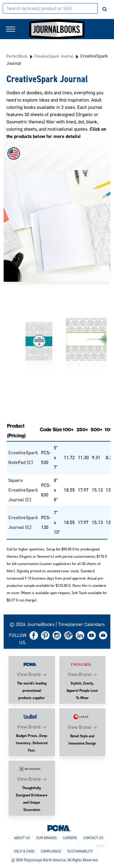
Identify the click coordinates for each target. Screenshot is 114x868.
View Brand (29, 674)
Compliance (51, 851)
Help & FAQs (24, 851)
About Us (22, 838)
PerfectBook (17, 56)
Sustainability (80, 851)
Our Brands (47, 838)
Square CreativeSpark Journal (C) (23, 490)
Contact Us (93, 838)
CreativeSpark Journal (54, 56)
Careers (70, 838)
